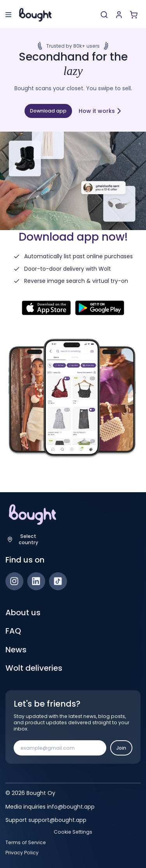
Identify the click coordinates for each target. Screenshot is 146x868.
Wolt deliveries (34, 668)
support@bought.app (57, 820)
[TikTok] (58, 581)
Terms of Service (26, 843)
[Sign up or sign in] (119, 15)
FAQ (13, 631)
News (16, 650)
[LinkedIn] (36, 581)
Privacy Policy (22, 853)
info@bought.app (71, 807)
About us (23, 613)
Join (121, 748)
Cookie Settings (73, 832)
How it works (100, 111)
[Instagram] (14, 581)
